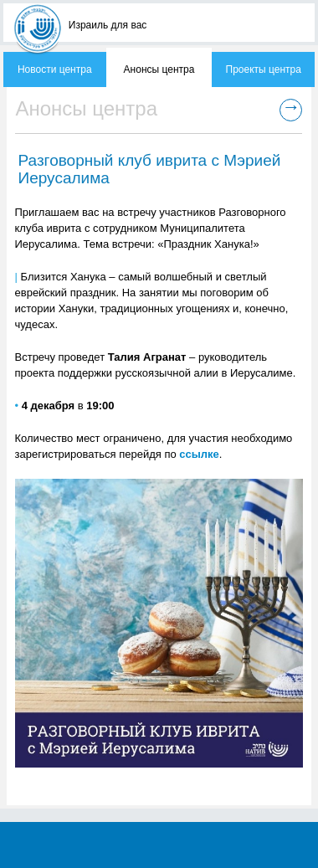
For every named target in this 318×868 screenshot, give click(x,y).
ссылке (199, 454)
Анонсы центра (159, 69)
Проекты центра (264, 69)
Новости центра (55, 69)
